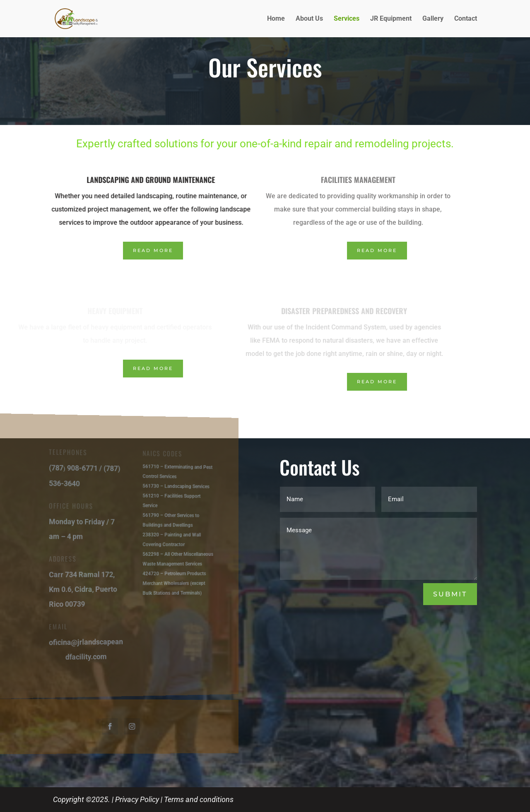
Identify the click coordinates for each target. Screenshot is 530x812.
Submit (450, 594)
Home (276, 19)
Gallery (433, 19)
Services (347, 19)
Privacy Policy (137, 799)
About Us (309, 19)
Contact (466, 19)
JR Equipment (391, 19)
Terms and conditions (199, 799)
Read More (153, 250)
